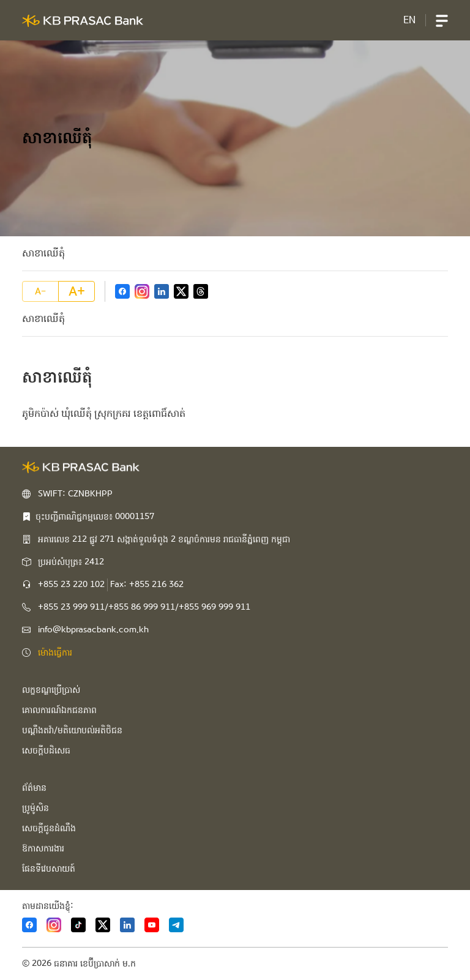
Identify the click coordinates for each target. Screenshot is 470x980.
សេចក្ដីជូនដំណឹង (49, 828)
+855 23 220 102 (71, 585)
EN (409, 20)
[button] (442, 20)
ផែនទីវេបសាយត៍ (49, 869)
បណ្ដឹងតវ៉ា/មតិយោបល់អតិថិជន (72, 730)
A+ (77, 291)
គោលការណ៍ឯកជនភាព (59, 710)
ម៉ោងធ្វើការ (55, 653)
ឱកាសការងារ (43, 848)
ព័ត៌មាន (34, 788)
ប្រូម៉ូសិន (35, 808)
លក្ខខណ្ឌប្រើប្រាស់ (51, 690)
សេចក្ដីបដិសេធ (46, 750)
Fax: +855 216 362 (147, 585)
